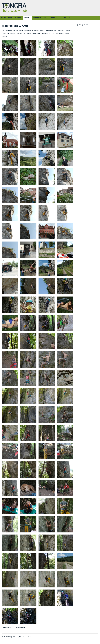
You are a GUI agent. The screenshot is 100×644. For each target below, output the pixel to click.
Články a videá (15, 18)
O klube (63, 18)
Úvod (4, 18)
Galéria (27, 18)
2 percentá (53, 18)
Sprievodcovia (39, 18)
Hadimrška (21, 628)
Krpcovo (7, 628)
